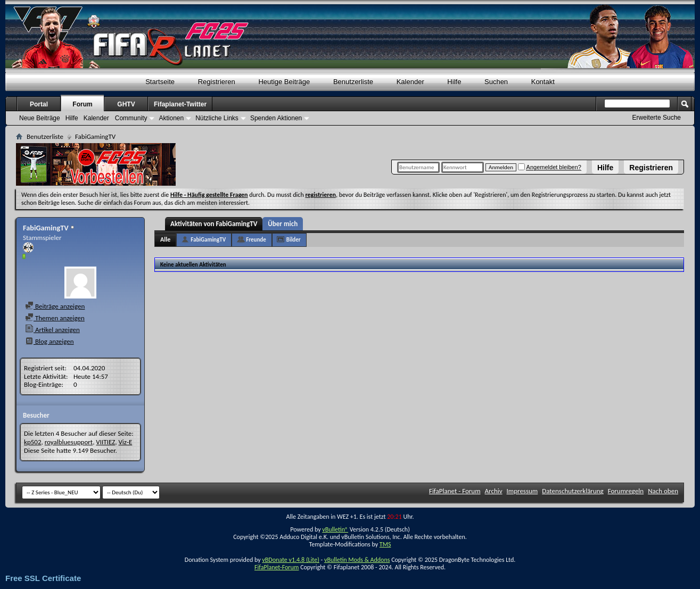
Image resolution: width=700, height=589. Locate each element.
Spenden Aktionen (276, 118)
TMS (385, 544)
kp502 (33, 442)
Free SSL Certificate (43, 578)
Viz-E (125, 442)
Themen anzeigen (55, 318)
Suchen (496, 82)
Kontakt (543, 82)
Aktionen (171, 118)
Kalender (410, 82)
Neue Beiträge (40, 118)
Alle (165, 239)
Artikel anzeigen (52, 330)
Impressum (522, 491)
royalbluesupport (69, 442)
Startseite (160, 82)
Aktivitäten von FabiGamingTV (214, 224)
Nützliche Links (217, 118)
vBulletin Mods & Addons (357, 560)
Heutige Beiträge (284, 82)
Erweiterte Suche (657, 118)
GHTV (126, 104)
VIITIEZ (105, 442)
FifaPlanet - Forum (455, 491)
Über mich (283, 224)
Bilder (294, 240)
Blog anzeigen (50, 341)
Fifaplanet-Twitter (180, 104)
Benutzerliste (353, 82)
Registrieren (651, 168)
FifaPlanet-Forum (277, 567)
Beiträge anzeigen (55, 306)
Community (131, 118)
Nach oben (663, 491)
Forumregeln (626, 491)
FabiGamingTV (208, 240)
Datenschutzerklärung (573, 491)
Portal (39, 104)
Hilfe (605, 168)
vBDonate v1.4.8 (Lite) (291, 560)
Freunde (256, 240)
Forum (82, 104)
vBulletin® (335, 529)
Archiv (494, 491)
